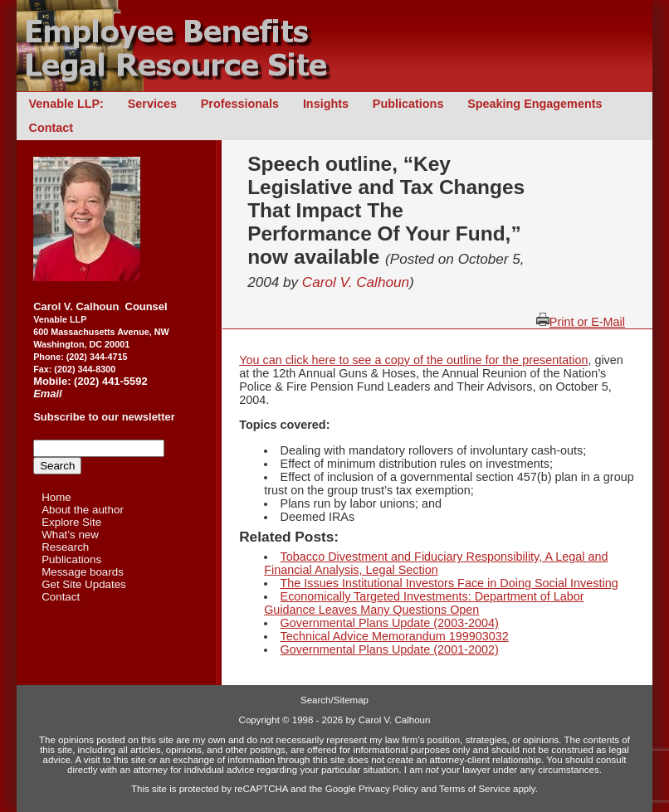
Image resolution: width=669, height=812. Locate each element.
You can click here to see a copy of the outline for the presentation (413, 360)
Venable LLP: (66, 104)
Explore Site (71, 522)
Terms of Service (475, 789)
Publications (408, 104)
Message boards (83, 572)
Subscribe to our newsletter (104, 417)
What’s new (70, 535)
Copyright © (264, 720)
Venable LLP (60, 319)
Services (152, 104)
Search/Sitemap (334, 700)
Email (48, 394)
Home (56, 497)
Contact (51, 128)
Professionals (240, 104)
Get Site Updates (84, 584)
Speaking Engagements (535, 104)
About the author (83, 510)
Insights (326, 104)
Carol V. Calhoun (356, 282)
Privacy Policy (388, 789)
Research (65, 547)
